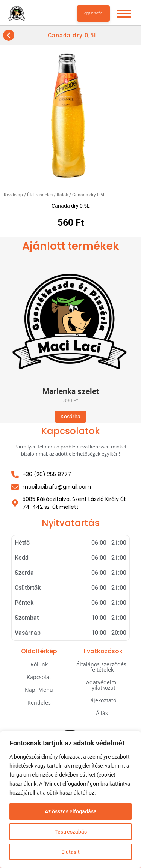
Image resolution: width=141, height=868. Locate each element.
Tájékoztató (102, 700)
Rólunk (39, 664)
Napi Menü (39, 690)
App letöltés (93, 13)
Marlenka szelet (71, 392)
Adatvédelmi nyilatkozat (102, 685)
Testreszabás (71, 832)
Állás (102, 713)
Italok (62, 195)
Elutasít (70, 852)
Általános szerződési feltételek (102, 667)
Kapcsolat (39, 677)
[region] (70, 799)
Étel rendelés (40, 195)
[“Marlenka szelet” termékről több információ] (70, 417)
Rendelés (39, 702)
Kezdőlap (13, 195)
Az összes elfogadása (71, 811)
